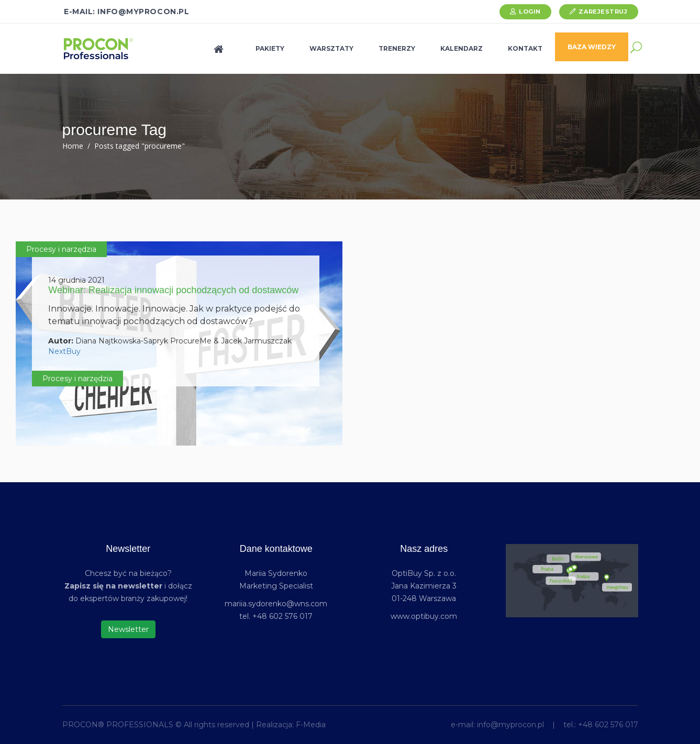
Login (530, 12)
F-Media (311, 725)
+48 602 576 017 (608, 725)
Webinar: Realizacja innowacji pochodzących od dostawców (173, 290)
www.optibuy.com (424, 616)
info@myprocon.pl (510, 725)
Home (73, 146)
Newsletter (128, 629)
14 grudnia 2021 (76, 280)
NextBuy (64, 351)
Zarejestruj (603, 12)
